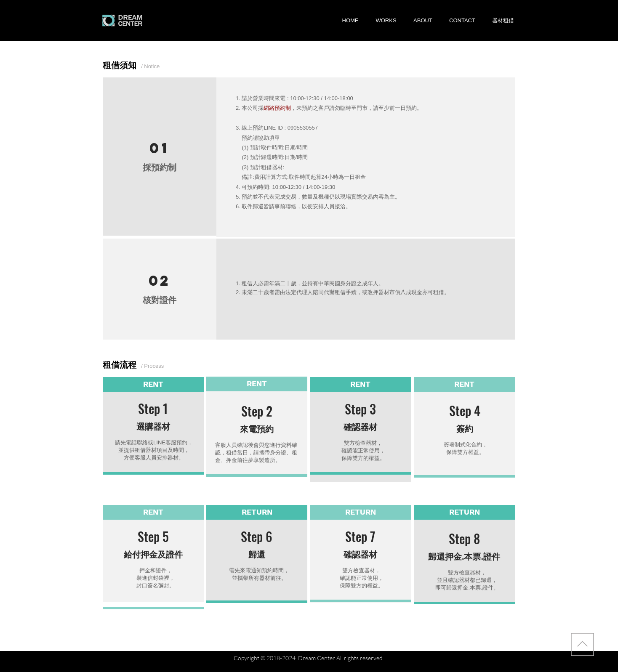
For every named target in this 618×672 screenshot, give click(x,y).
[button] (503, 20)
